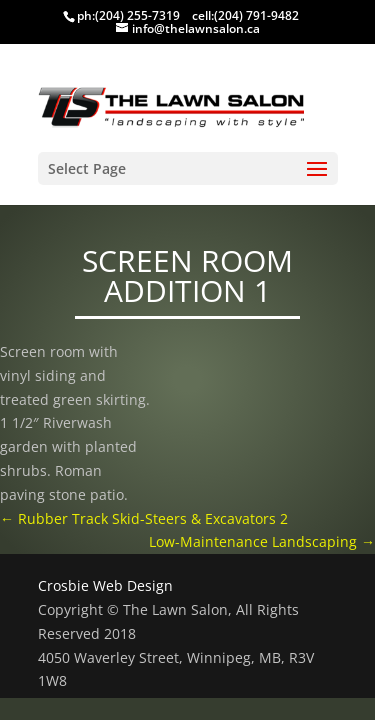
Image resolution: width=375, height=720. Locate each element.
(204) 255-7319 (137, 15)
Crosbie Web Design (105, 585)
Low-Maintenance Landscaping (262, 541)
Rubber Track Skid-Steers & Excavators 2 (144, 518)
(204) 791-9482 (256, 15)
